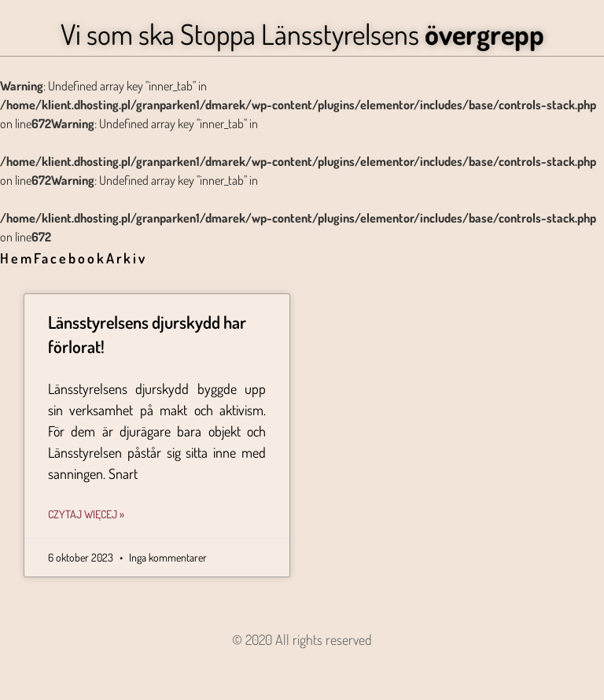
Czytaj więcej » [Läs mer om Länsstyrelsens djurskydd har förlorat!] (86, 514)
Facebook (70, 258)
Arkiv (127, 258)
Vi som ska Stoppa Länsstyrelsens (302, 34)
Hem (17, 258)
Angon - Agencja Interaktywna (302, 665)
